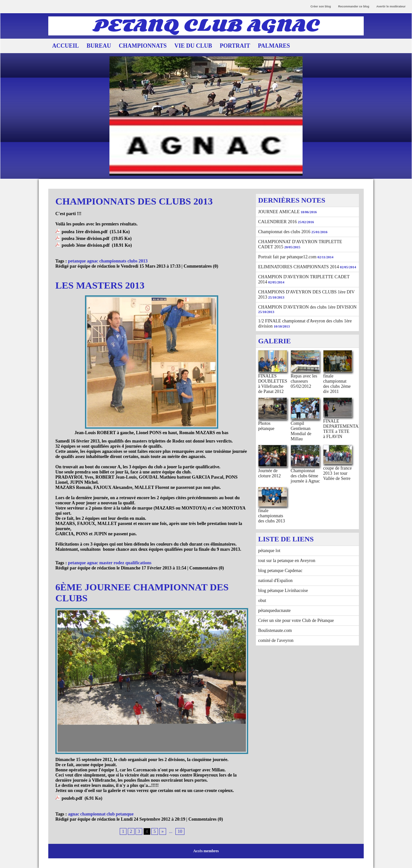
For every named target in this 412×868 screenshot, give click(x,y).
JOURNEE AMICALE (279, 212)
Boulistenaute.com (275, 630)
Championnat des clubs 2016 (284, 232)
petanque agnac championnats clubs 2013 (108, 261)
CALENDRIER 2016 (277, 222)
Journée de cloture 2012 (269, 473)
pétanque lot (269, 551)
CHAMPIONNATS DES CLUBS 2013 (134, 201)
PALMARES (274, 46)
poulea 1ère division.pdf (85, 232)
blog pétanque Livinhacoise (283, 591)
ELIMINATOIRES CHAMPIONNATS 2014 (299, 267)
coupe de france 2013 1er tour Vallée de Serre (337, 473)
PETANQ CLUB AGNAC (206, 26)
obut (262, 601)
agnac (74, 814)
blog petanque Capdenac (280, 571)
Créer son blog (321, 6)
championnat (93, 814)
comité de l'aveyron (276, 640)
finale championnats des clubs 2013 (272, 516)
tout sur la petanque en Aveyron (287, 561)
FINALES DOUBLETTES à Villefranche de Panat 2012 (273, 384)
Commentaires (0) (201, 266)
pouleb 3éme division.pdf (86, 245)
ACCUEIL (66, 46)
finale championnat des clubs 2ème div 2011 (337, 384)
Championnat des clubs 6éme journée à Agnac (305, 476)
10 (180, 831)
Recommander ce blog (354, 6)
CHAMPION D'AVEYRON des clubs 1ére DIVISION (307, 307)
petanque (125, 814)
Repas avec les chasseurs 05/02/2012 (304, 381)
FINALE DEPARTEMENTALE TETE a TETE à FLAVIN (344, 429)
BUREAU (99, 46)
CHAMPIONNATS (143, 46)
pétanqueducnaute (274, 610)
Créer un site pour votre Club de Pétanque (296, 620)
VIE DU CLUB (193, 46)
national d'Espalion (275, 581)
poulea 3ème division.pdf (86, 238)
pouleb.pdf (72, 798)
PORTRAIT (235, 46)
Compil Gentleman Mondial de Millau (301, 431)
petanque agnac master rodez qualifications (110, 563)
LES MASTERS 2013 (100, 285)
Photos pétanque (266, 426)
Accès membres (206, 851)
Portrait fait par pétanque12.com (287, 257)
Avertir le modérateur (391, 6)
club (111, 814)
